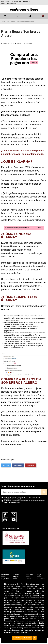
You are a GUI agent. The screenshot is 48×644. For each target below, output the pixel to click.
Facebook (18, 465)
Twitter (6, 465)
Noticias (19, 44)
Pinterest (31, 465)
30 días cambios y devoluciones (21, 1)
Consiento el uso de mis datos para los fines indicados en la (25, 502)
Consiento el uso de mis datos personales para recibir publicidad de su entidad (22, 498)
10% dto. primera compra (8, 4)
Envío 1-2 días (5, 1)
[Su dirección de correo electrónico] (21, 492)
